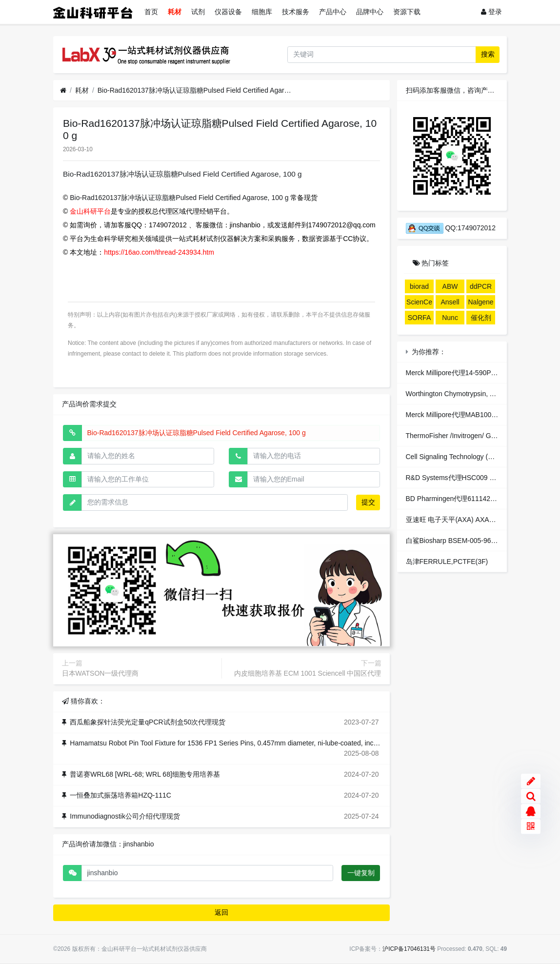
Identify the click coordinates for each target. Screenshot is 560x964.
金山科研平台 (90, 211)
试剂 (198, 12)
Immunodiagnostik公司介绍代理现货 (125, 816)
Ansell (450, 302)
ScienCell (419, 303)
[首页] (63, 90)
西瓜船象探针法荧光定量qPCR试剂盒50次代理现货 (148, 722)
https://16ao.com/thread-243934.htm (159, 252)
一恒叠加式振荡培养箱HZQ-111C (120, 795)
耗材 (175, 12)
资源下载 (407, 12)
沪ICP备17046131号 (409, 949)
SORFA (419, 318)
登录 (491, 12)
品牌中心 (370, 12)
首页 (151, 12)
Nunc (450, 318)
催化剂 (481, 318)
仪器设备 (228, 12)
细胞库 (262, 12)
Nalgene (481, 302)
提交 (368, 502)
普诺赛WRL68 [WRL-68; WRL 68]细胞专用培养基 (145, 774)
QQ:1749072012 (451, 228)
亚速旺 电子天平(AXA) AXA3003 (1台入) (467, 520)
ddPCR (481, 286)
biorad (419, 286)
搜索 (488, 54)
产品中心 (333, 12)
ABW (450, 286)
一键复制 (361, 873)
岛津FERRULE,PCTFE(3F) (447, 562)
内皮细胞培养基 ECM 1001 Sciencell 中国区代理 (308, 673)
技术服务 (296, 12)
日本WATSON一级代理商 (100, 673)
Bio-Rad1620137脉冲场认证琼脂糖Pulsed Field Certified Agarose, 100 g (195, 90)
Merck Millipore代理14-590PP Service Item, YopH (481, 373)
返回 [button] (221, 912)
